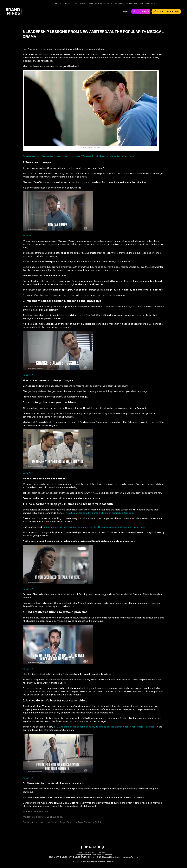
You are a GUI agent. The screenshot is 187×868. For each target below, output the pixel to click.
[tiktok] (104, 847)
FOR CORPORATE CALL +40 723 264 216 (96, 3)
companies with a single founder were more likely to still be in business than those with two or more (94, 527)
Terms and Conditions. (106, 862)
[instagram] (96, 847)
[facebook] (83, 847)
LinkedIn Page (58, 822)
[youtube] (100, 847)
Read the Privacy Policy (82, 862)
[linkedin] (91, 847)
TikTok (98, 822)
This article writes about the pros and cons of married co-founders (99, 513)
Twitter (88, 822)
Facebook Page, (75, 822)
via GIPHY (28, 235)
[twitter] (87, 847)
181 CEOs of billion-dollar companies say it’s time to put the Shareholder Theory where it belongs (104, 727)
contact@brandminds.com (85, 855)
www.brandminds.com (104, 855)
